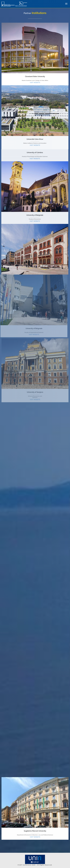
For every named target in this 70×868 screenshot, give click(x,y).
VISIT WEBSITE (35, 82)
